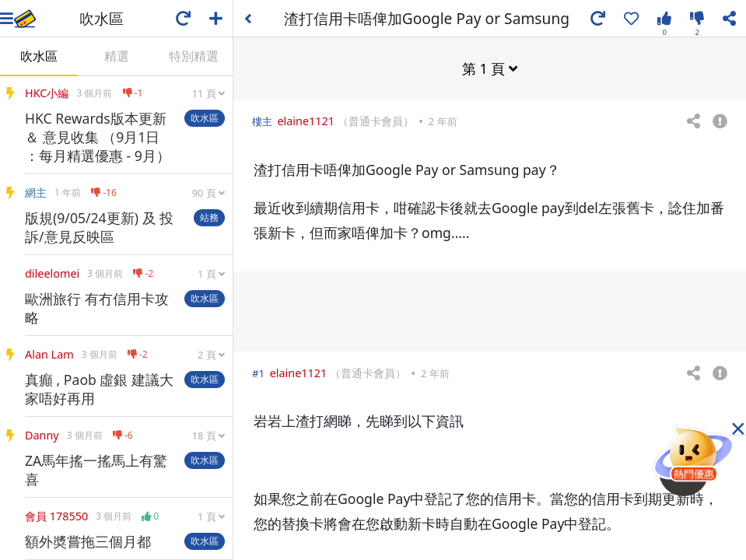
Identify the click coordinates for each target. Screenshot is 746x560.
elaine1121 (306, 120)
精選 (117, 56)
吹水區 (39, 56)
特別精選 (194, 56)
